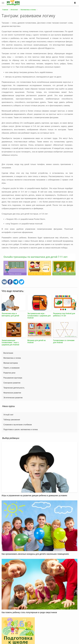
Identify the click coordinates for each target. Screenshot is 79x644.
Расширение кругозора (13, 378)
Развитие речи (9, 373)
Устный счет (8, 415)
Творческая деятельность (14, 388)
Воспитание (8, 353)
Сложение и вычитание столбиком (18, 425)
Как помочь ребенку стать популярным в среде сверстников (29, 612)
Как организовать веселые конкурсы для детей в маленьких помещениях (35, 554)
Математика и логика (12, 358)
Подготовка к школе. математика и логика (21, 429)
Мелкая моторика (11, 363)
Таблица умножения (12, 420)
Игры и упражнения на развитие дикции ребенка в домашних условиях (34, 496)
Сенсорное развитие (12, 383)
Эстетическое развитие (13, 398)
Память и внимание (11, 368)
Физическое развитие (12, 393)
